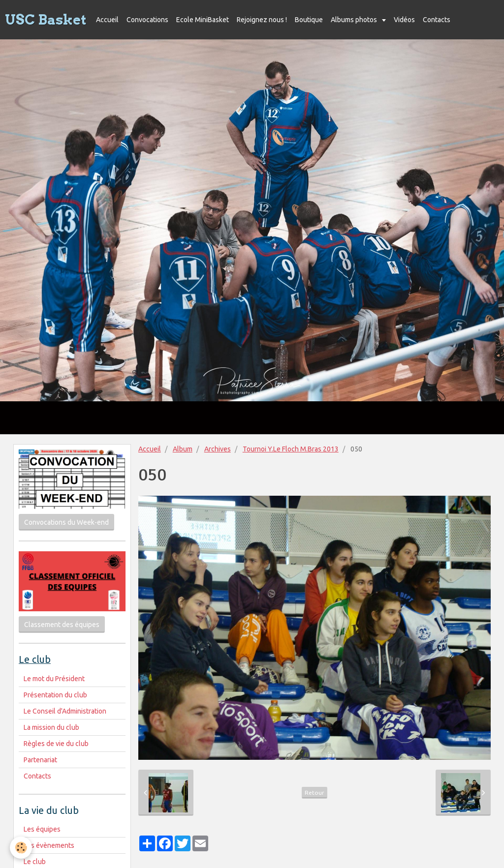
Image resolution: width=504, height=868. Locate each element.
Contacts (437, 20)
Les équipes (42, 829)
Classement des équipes (62, 625)
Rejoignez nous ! (262, 20)
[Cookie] (21, 848)
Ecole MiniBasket (203, 20)
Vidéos (404, 20)
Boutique (309, 20)
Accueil (107, 20)
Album (183, 449)
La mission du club (51, 727)
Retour (315, 793)
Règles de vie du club (56, 744)
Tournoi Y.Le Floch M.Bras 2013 (291, 449)
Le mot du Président (54, 679)
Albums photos (355, 20)
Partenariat (40, 760)
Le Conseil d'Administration (65, 711)
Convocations (147, 20)
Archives (218, 449)
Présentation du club (55, 695)
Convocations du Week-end (66, 522)
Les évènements (49, 845)
